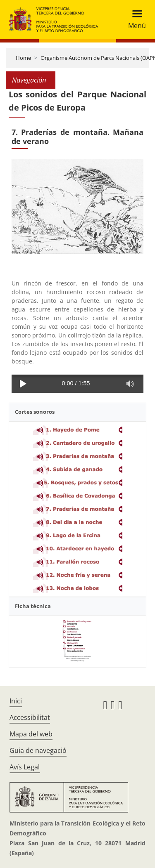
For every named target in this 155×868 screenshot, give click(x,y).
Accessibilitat (30, 717)
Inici (16, 701)
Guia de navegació (38, 750)
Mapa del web (31, 734)
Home (23, 58)
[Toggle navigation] (135, 20)
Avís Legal (25, 767)
